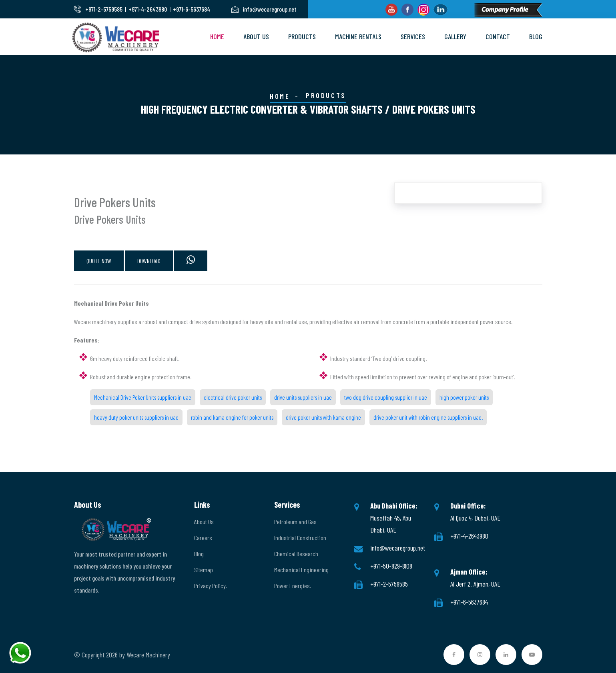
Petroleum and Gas (295, 522)
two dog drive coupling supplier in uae (386, 397)
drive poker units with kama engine (323, 417)
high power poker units (464, 397)
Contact (498, 36)
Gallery (455, 36)
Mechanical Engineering (301, 570)
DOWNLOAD (149, 261)
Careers (203, 538)
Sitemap (204, 570)
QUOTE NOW (99, 261)
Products (302, 36)
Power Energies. (293, 586)
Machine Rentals (358, 36)
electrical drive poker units (233, 397)
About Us (256, 36)
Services (413, 36)
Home (217, 36)
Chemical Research (296, 554)
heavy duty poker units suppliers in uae (136, 417)
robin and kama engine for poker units (232, 417)
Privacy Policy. (211, 586)
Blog (536, 36)
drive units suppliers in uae (303, 397)
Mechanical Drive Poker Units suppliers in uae (143, 397)
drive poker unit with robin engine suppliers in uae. (428, 417)
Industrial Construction (300, 538)
